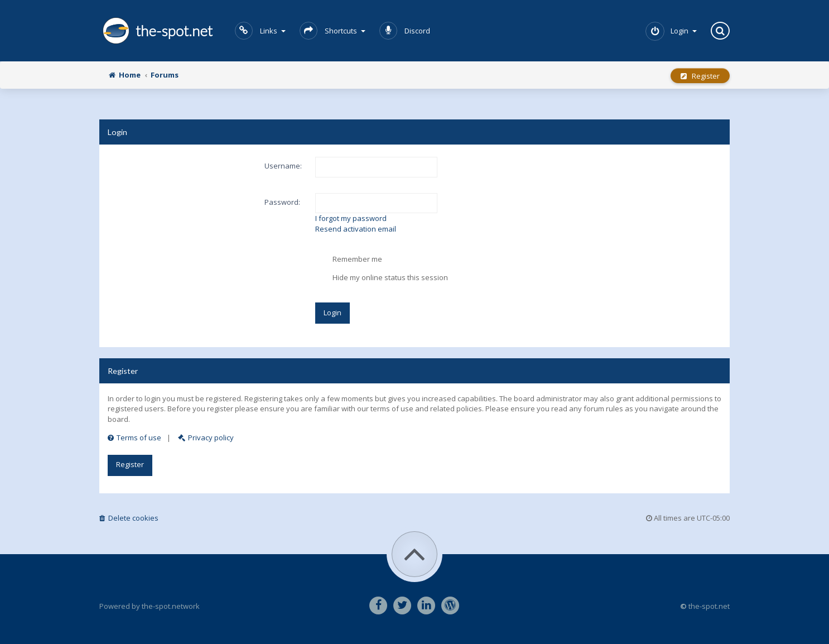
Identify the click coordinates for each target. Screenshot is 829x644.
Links (260, 31)
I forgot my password (351, 218)
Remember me (349, 259)
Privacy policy (206, 438)
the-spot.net (156, 31)
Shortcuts (332, 31)
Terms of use (134, 438)
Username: (283, 166)
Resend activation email (356, 229)
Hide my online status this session (382, 278)
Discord (405, 31)
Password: (282, 202)
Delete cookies (129, 518)
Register (700, 76)
